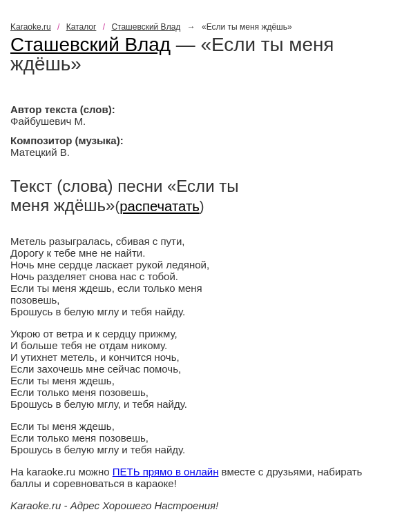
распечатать (160, 206)
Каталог (82, 27)
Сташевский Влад (146, 27)
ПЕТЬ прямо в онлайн (166, 472)
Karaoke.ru (31, 27)
